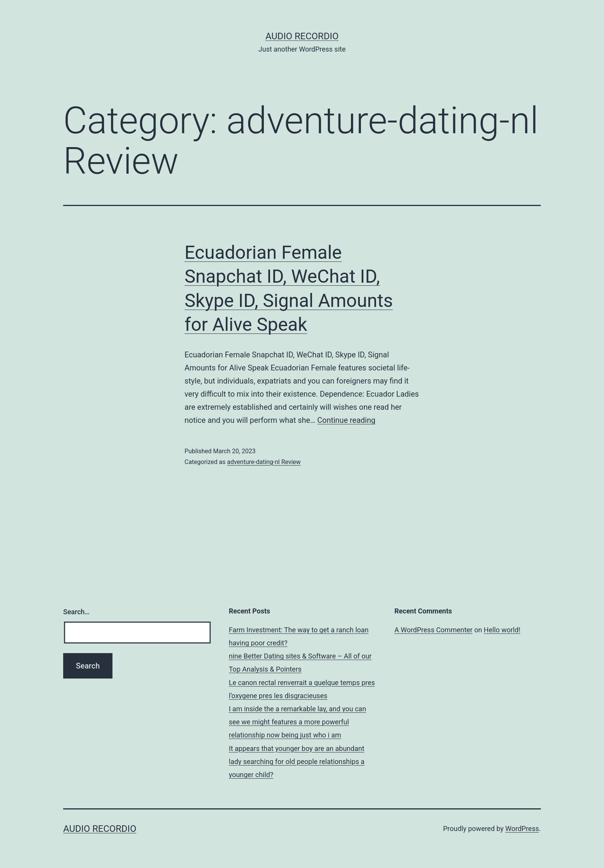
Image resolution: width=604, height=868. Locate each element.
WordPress (522, 829)
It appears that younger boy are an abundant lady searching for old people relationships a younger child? (297, 762)
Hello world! (502, 630)
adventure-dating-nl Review (264, 462)
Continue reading (346, 420)
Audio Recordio (302, 36)
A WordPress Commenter (434, 630)
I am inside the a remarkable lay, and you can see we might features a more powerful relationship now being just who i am (297, 722)
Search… (76, 612)
